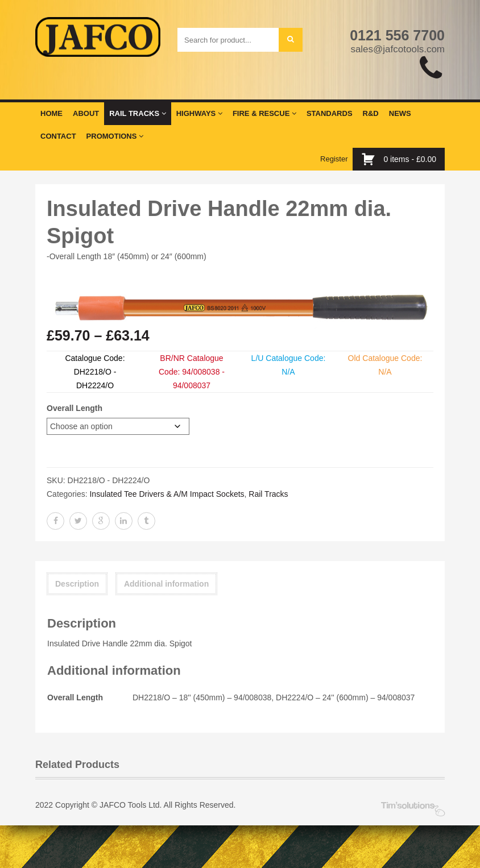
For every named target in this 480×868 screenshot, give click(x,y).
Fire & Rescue (264, 113)
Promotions (115, 136)
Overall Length (75, 408)
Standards (330, 113)
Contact (58, 136)
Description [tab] (77, 584)
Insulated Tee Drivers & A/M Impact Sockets (167, 494)
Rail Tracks (137, 113)
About (86, 113)
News (400, 113)
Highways (199, 113)
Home (51, 113)
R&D (371, 113)
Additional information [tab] (166, 584)
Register (334, 159)
